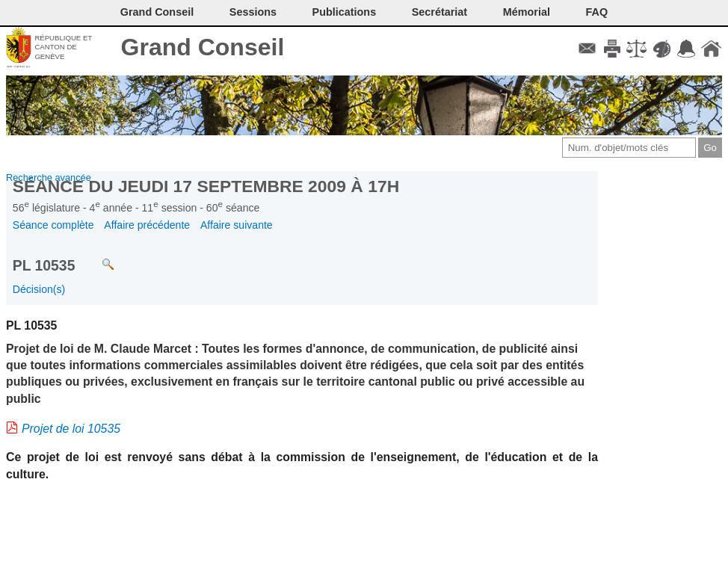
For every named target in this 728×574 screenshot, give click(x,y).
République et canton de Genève (63, 47)
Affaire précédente (147, 225)
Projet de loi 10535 (71, 429)
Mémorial (527, 12)
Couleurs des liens (662, 49)
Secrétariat (439, 12)
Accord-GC (687, 49)
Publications (345, 12)
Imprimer (612, 49)
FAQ (597, 12)
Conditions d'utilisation (636, 49)
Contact (587, 49)
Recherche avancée (49, 178)
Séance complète (53, 225)
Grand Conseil (203, 47)
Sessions (253, 12)
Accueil (711, 49)
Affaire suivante (237, 225)
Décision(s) (39, 289)
